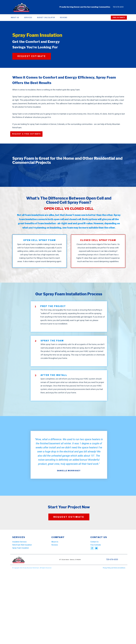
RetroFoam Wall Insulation (22, 545)
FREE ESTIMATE (119, 18)
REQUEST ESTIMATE (32, 56)
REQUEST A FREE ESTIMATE (26, 134)
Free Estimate (96, 545)
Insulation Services (19, 542)
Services (28, 18)
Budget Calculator (46, 18)
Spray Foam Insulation (21, 548)
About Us (15, 18)
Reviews (64, 18)
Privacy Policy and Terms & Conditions (114, 568)
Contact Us (94, 542)
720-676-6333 (118, 7)
